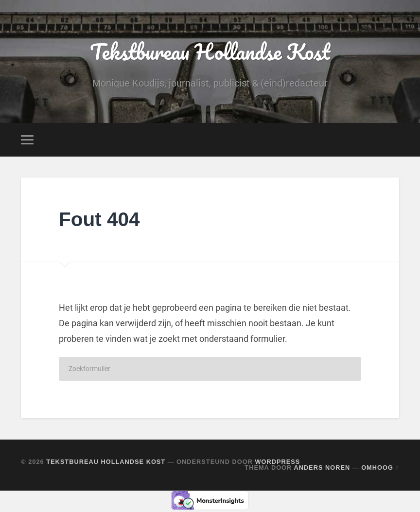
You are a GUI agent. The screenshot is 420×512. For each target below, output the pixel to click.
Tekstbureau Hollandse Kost (210, 51)
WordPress (277, 462)
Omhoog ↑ (380, 468)
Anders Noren (322, 468)
